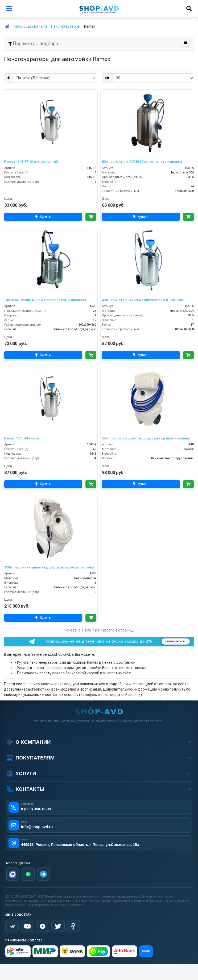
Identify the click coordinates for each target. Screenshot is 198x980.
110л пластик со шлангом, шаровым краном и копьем (49, 567)
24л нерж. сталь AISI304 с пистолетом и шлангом (45, 300)
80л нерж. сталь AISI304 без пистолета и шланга (142, 162)
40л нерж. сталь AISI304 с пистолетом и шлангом (143, 300)
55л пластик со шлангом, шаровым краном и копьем (146, 438)
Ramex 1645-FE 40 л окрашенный (31, 162)
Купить (43, 217)
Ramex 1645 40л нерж (22, 438)
